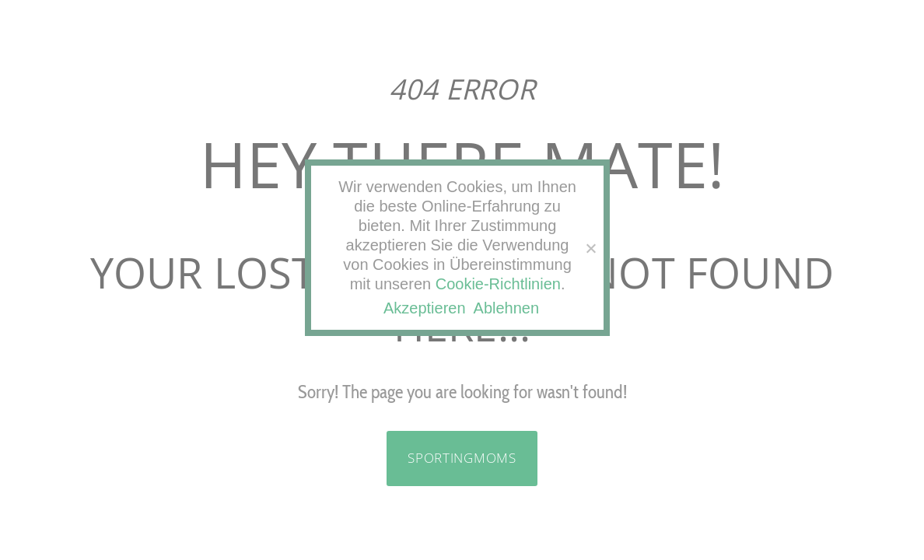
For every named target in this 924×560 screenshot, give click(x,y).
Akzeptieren (425, 308)
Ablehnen (507, 308)
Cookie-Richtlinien (498, 284)
